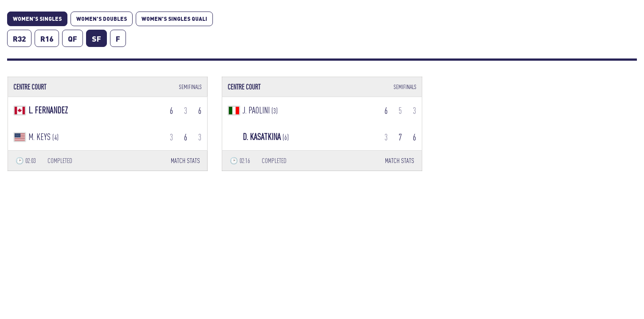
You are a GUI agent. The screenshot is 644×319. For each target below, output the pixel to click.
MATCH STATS (185, 161)
